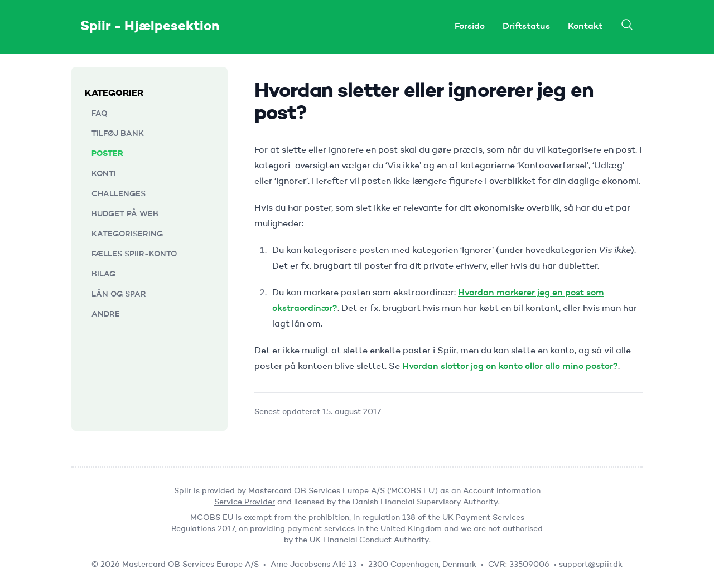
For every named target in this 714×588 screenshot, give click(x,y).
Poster (107, 154)
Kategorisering (127, 234)
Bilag (103, 274)
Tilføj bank (118, 134)
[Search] (627, 25)
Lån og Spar (119, 294)
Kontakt (585, 27)
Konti (104, 174)
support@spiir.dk (591, 565)
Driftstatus (526, 27)
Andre (106, 314)
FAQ (99, 114)
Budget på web (125, 214)
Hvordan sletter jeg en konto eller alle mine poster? (510, 367)
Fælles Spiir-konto (134, 254)
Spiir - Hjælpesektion (150, 27)
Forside (470, 27)
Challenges (119, 194)
